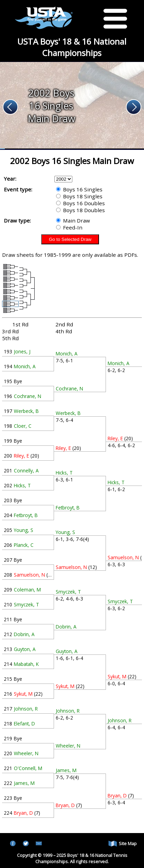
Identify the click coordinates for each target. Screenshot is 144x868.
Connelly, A (26, 471)
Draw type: (17, 220)
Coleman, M (27, 590)
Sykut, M (23, 694)
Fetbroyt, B (26, 515)
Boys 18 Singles (79, 196)
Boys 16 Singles (79, 189)
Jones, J (22, 351)
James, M (24, 783)
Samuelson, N (29, 575)
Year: (10, 179)
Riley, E (21, 456)
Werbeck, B (26, 411)
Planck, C (24, 545)
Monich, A (25, 366)
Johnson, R (26, 709)
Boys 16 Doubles (80, 203)
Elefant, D (24, 724)
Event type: (18, 189)
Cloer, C (23, 426)
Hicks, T (22, 485)
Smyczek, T (26, 604)
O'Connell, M (28, 768)
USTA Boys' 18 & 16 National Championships (72, 47)
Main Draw (73, 220)
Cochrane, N (28, 396)
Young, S (24, 530)
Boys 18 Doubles (80, 210)
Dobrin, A (24, 634)
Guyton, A (25, 649)
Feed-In (69, 227)
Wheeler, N (26, 753)
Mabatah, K (26, 664)
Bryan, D (23, 813)
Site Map (123, 844)
